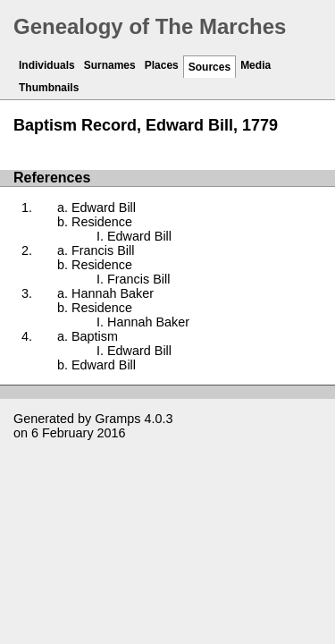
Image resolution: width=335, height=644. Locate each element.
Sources (209, 67)
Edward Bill (104, 208)
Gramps (117, 419)
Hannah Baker (113, 293)
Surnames (110, 65)
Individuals (47, 65)
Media (255, 65)
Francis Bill (103, 250)
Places (162, 65)
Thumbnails (49, 88)
